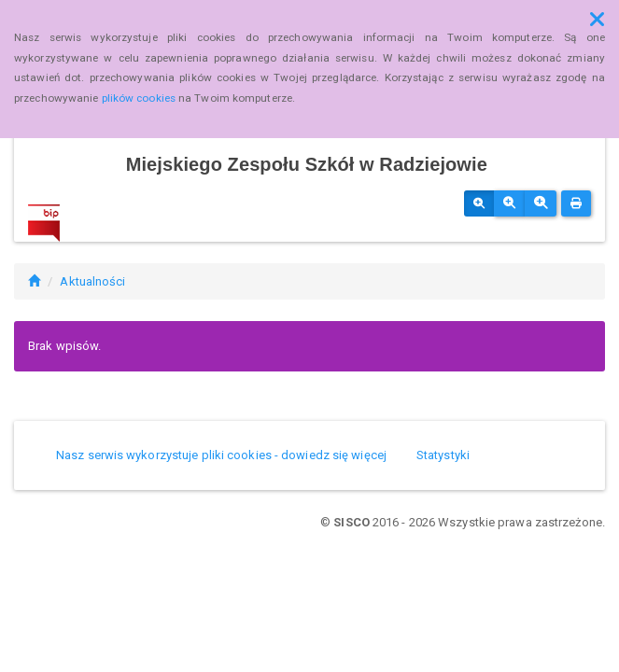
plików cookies (139, 98)
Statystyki (443, 455)
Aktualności (92, 281)
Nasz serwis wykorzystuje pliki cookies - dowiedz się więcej (221, 455)
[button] (597, 20)
